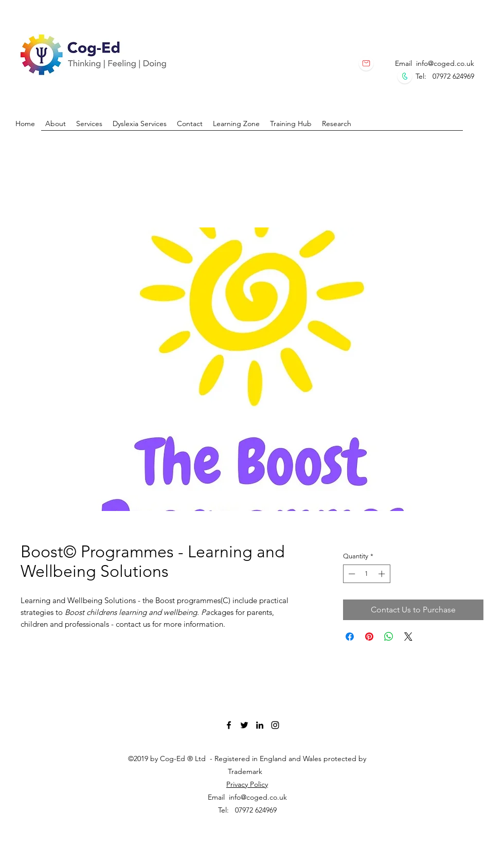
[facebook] (229, 725)
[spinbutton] (366, 574)
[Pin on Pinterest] (369, 637)
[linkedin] (260, 725)
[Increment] (383, 574)
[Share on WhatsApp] (389, 637)
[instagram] (275, 725)
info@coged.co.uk (445, 63)
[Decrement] (351, 574)
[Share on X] (408, 637)
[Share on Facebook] (350, 637)
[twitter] (244, 725)
